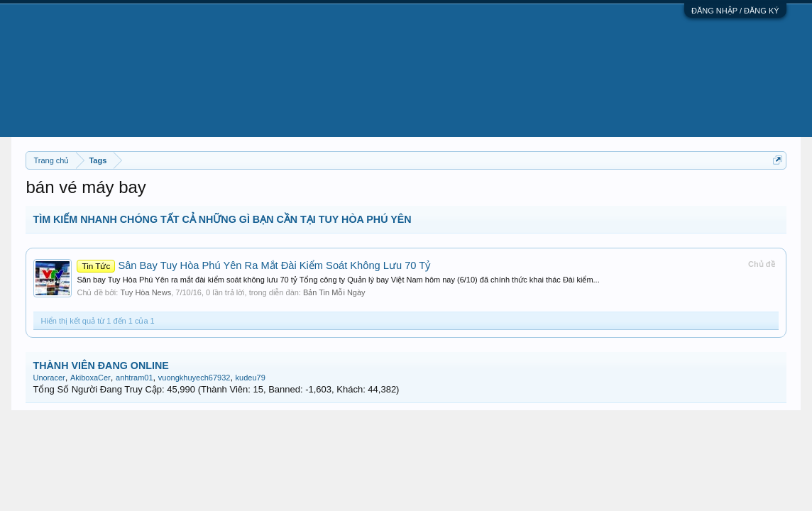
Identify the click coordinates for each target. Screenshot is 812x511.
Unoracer (49, 378)
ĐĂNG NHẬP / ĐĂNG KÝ (735, 11)
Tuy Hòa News (146, 292)
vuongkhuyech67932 (194, 378)
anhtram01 (135, 378)
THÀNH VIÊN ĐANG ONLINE (100, 366)
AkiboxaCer (90, 378)
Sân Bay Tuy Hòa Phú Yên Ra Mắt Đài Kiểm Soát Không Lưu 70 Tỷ (253, 265)
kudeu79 (251, 378)
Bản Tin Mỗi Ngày (334, 292)
